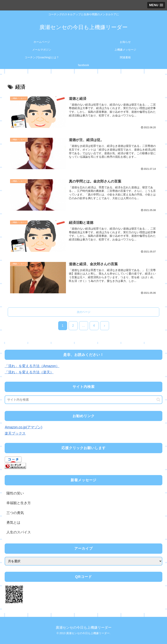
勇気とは (13, 523)
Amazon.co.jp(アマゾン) (23, 427)
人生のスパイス (19, 532)
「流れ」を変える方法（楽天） (29, 372)
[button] (158, 400)
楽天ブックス (15, 434)
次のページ (84, 312)
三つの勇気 (15, 513)
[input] (83, 400)
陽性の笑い (15, 493)
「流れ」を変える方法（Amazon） (32, 366)
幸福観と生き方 (19, 503)
